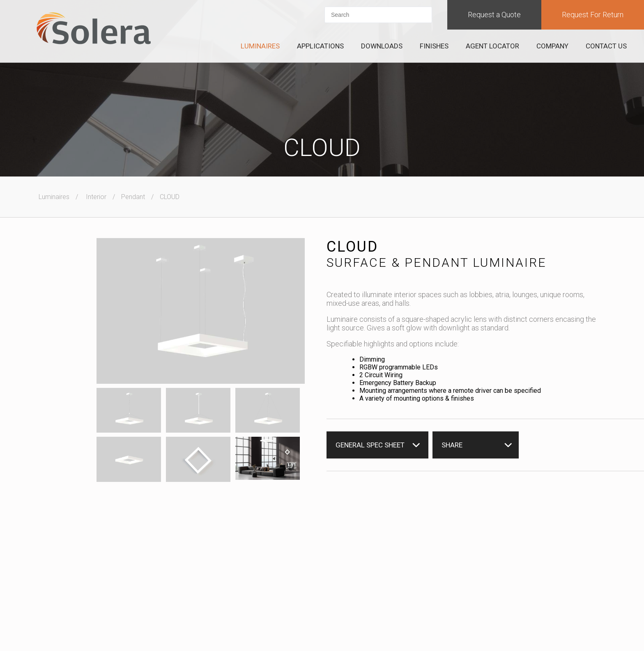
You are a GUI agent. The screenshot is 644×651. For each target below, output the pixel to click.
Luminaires (260, 46)
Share (452, 445)
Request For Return (593, 15)
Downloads (382, 46)
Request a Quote (494, 15)
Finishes (434, 46)
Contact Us (606, 46)
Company (552, 46)
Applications (320, 46)
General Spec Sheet (370, 445)
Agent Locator (492, 46)
